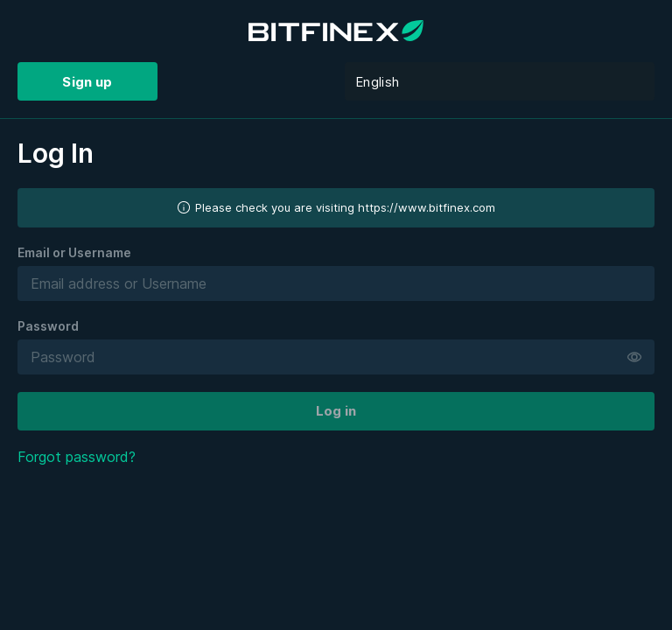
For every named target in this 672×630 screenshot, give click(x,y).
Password (48, 326)
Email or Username (74, 252)
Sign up (87, 82)
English (377, 82)
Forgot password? (77, 457)
